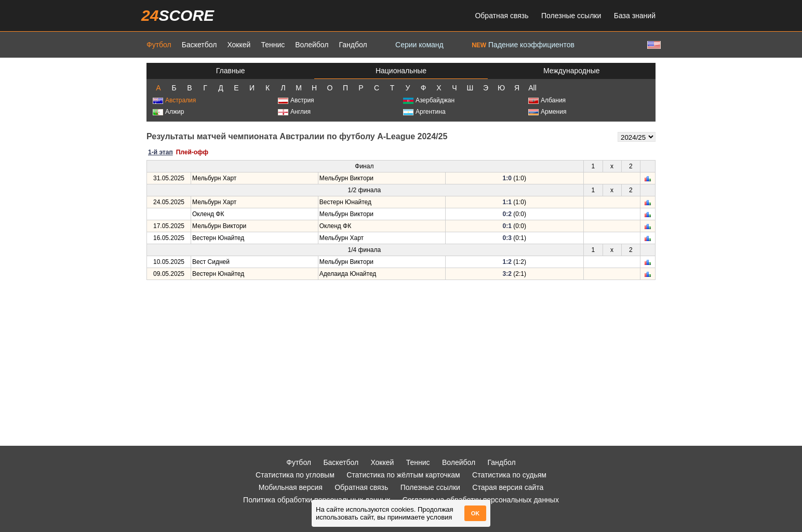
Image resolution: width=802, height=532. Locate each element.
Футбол (159, 45)
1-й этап (161, 152)
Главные (231, 71)
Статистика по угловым (295, 475)
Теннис (273, 45)
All (532, 88)
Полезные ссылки (571, 16)
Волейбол (312, 45)
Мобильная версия (291, 487)
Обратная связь (502, 16)
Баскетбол (199, 45)
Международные (572, 71)
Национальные (401, 71)
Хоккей (239, 45)
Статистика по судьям (509, 475)
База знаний (635, 16)
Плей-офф (192, 152)
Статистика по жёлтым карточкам (403, 475)
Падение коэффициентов (523, 45)
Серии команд (419, 45)
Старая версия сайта (508, 487)
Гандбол (353, 45)
